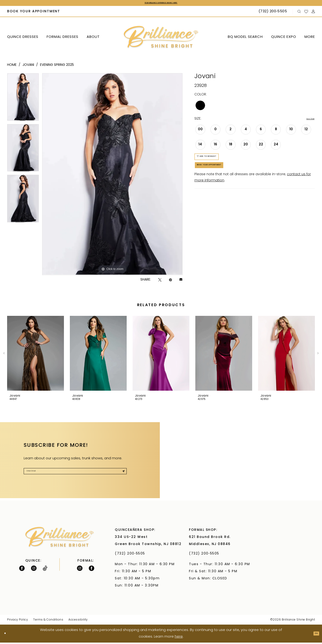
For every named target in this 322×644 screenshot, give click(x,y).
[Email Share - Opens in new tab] (181, 282)
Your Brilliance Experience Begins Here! (161, 4)
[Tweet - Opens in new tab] (160, 281)
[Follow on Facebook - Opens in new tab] (22, 570)
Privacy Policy (18, 622)
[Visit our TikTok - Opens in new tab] (45, 570)
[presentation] (36, 355)
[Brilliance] (161, 39)
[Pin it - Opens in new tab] (170, 281)
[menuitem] (34, 13)
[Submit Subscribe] (121, 475)
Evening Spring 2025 (57, 67)
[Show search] (299, 13)
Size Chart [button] (306, 121)
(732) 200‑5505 (131, 555)
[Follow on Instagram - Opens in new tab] (34, 570)
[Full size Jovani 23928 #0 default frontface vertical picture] (112, 176)
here (179, 638)
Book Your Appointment (225, 179)
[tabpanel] (23, 100)
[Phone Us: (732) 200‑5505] (273, 13)
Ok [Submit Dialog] (314, 635)
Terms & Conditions (48, 622)
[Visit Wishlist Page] (306, 13)
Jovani (28, 67)
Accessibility (78, 622)
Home (12, 67)
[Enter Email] (75, 475)
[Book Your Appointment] (34, 13)
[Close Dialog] (7, 635)
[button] (313, 13)
